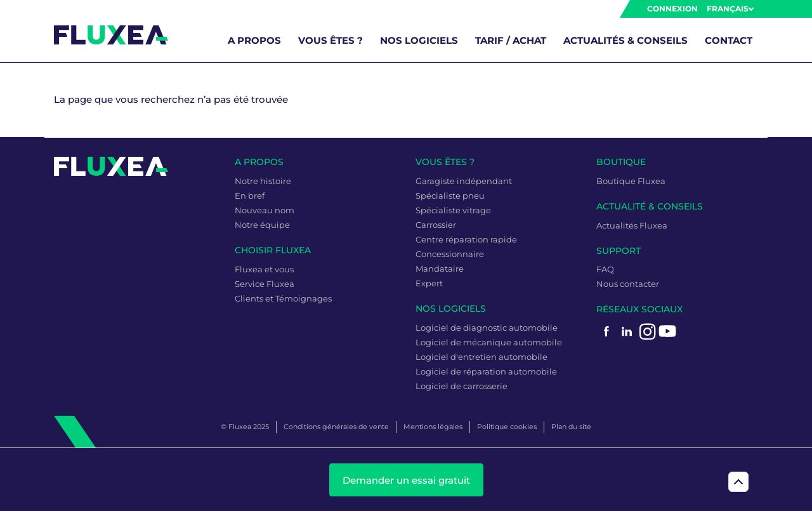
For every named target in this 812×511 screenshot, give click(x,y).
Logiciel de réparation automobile (486, 371)
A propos (254, 40)
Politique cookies (507, 427)
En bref (250, 196)
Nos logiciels (419, 40)
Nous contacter (628, 284)
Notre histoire (263, 181)
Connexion (672, 9)
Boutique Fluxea (631, 181)
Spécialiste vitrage (453, 210)
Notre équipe (262, 225)
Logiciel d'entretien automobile (481, 357)
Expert (429, 283)
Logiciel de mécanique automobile (489, 342)
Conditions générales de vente (336, 427)
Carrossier (436, 225)
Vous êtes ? (331, 40)
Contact (729, 40)
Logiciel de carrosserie (462, 386)
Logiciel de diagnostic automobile (487, 328)
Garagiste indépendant (464, 181)
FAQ (605, 269)
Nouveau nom (265, 210)
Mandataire (440, 269)
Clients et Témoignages (283, 298)
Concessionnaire (450, 254)
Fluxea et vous (264, 269)
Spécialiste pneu (450, 196)
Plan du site (571, 427)
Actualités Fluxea (632, 225)
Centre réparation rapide (466, 239)
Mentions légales (433, 427)
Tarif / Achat (511, 40)
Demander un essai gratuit (406, 480)
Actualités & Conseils (625, 40)
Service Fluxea (265, 284)
